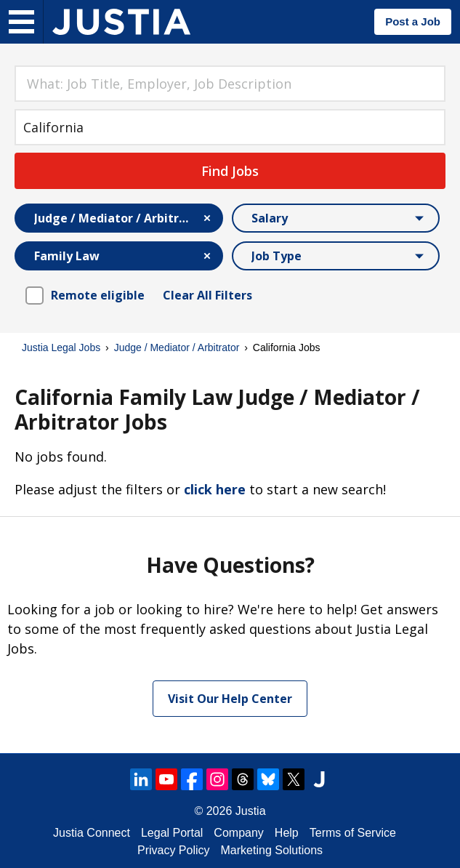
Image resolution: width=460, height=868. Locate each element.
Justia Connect (92, 833)
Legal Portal (172, 833)
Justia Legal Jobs (61, 347)
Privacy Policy (174, 850)
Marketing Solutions (272, 850)
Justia (251, 811)
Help (287, 833)
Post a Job (413, 21)
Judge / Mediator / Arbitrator (177, 347)
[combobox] (230, 84)
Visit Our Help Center (230, 699)
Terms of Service (353, 833)
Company (238, 833)
